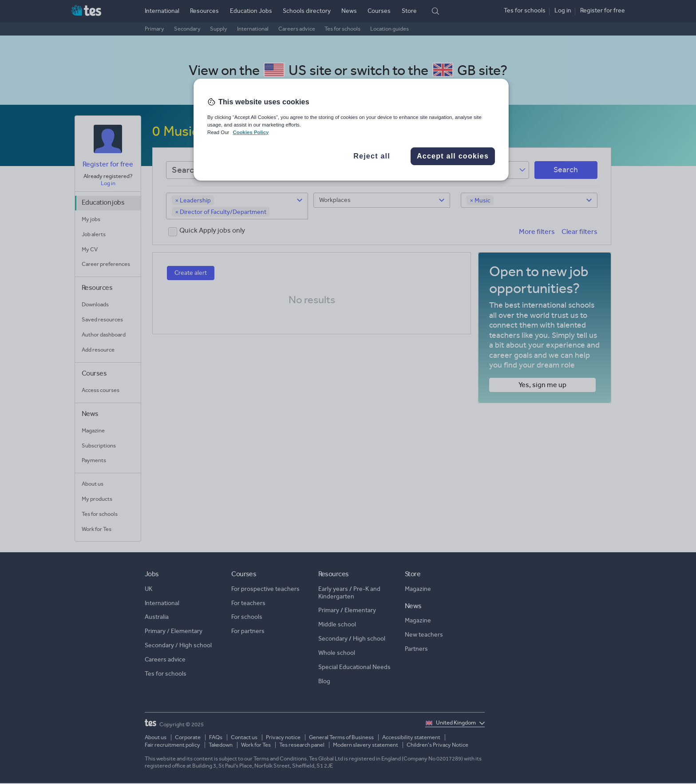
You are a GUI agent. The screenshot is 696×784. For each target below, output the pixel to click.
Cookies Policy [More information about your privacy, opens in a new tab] (251, 132)
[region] (351, 130)
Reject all (372, 156)
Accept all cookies (453, 156)
